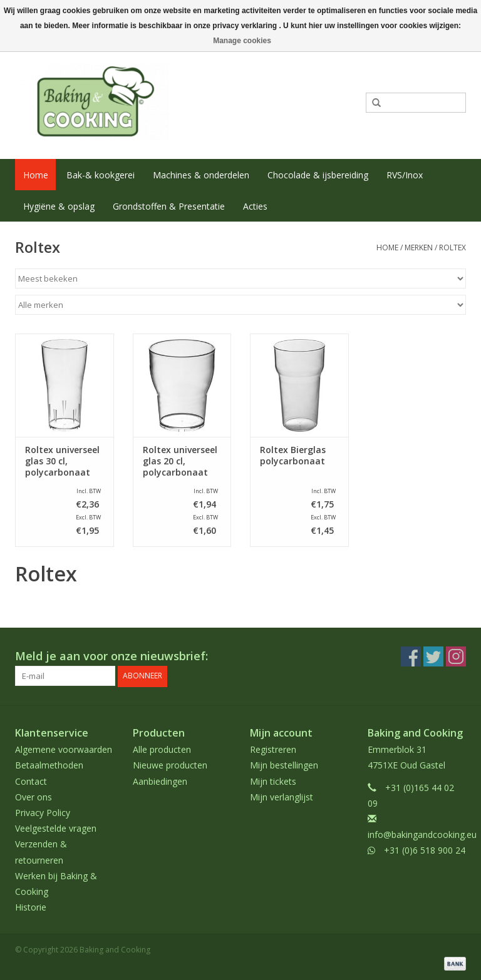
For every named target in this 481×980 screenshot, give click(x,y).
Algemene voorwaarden (64, 749)
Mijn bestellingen (284, 765)
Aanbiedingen (160, 781)
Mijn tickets (273, 781)
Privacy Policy (43, 813)
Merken (419, 248)
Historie (31, 907)
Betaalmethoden (49, 765)
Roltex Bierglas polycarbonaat (293, 456)
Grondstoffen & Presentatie (169, 206)
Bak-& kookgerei (101, 175)
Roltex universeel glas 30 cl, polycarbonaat (62, 461)
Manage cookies (242, 41)
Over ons (34, 796)
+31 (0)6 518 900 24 (425, 850)
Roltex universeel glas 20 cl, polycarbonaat (180, 461)
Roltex (453, 248)
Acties (255, 206)
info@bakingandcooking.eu (422, 835)
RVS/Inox (405, 175)
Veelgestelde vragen (56, 828)
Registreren (273, 749)
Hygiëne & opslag (59, 206)
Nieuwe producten (170, 765)
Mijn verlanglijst (282, 796)
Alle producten (162, 749)
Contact (31, 781)
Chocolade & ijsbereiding (318, 175)
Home (36, 175)
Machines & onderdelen (201, 175)
